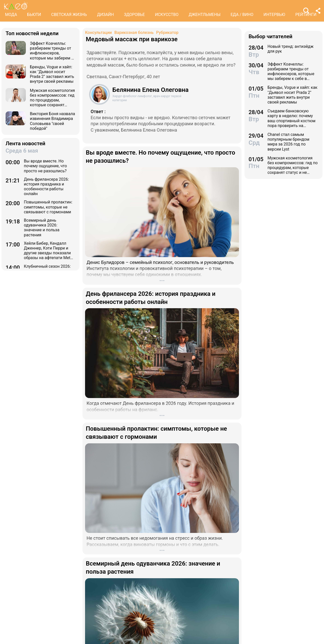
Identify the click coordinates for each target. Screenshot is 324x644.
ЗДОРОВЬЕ (135, 15)
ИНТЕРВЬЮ (274, 15)
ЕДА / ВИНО (242, 15)
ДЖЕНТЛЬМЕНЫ (205, 15)
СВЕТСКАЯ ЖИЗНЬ (69, 15)
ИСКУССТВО (167, 15)
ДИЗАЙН (105, 15)
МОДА (11, 15)
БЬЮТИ (34, 15)
